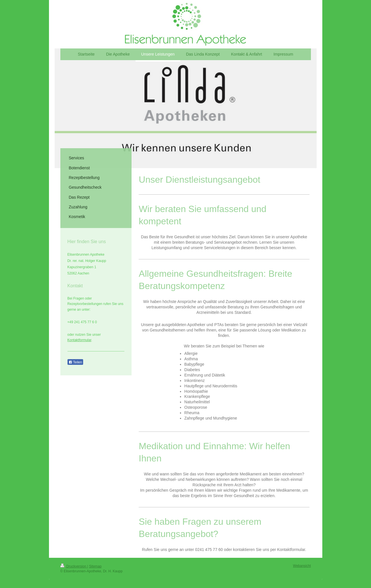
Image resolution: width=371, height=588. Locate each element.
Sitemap (95, 566)
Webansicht (302, 566)
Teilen (75, 362)
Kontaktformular (79, 340)
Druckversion (74, 566)
